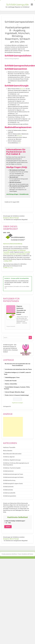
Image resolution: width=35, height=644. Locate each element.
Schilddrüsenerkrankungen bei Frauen (13, 474)
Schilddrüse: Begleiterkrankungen (12, 460)
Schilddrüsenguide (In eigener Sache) (13, 484)
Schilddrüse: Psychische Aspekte (12, 468)
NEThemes (30, 554)
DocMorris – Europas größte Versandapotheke (17, 278)
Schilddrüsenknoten (8, 487)
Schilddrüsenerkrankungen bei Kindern (13, 477)
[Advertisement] (13, 427)
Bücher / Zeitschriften (11, 384)
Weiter (8, 527)
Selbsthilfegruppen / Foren (12, 377)
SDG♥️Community (8, 268)
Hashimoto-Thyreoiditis (9, 447)
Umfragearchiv (7, 406)
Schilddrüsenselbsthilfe (9, 493)
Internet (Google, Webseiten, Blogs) (15, 392)
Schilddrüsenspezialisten (10, 496)
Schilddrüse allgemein (9, 457)
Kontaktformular (24, 194)
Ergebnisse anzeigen (18, 403)
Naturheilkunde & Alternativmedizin (12, 454)
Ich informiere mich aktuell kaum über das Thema (18, 369)
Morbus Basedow (8, 451)
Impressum (6, 244)
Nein (9, 523)
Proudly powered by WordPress (9, 554)
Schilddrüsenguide (17, 5)
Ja (6, 523)
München (22, 89)
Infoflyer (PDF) (8, 261)
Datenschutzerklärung (16, 244)
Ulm (20, 143)
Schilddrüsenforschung (9, 480)
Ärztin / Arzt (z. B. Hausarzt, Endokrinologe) (17, 395)
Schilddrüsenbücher (8, 471)
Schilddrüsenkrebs (8, 490)
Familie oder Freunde (11, 381)
